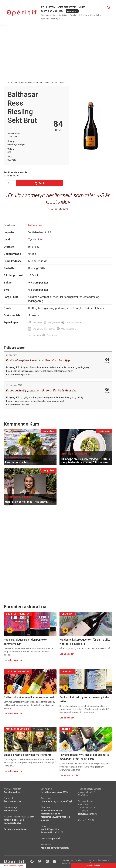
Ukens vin (57, 15)
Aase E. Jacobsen (12, 792)
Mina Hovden (10, 811)
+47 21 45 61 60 (56, 832)
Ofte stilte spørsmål (51, 839)
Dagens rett (46, 15)
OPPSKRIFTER (67, 7)
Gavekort (74, 15)
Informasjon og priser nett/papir (57, 801)
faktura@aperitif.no (88, 814)
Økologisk (37, 323)
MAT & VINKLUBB (52, 11)
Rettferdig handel (74, 323)
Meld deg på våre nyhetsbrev (55, 848)
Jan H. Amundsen (12, 801)
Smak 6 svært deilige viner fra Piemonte (28, 755)
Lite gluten (38, 329)
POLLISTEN (48, 7)
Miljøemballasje (68, 329)
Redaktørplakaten (13, 823)
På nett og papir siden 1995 (54, 792)
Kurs (82, 7)
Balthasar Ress (35, 225)
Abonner (72, 11)
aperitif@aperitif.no (51, 829)
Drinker (65, 15)
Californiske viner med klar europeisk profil (29, 697)
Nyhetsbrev (84, 15)
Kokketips (55, 19)
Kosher (52, 329)
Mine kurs (45, 19)
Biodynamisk (54, 323)
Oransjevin (52, 335)
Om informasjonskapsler (16, 829)
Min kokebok (96, 15)
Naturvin (37, 335)
